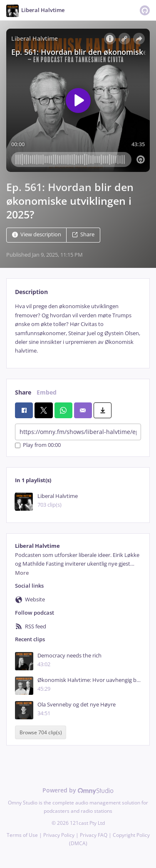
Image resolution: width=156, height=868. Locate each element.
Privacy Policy (59, 835)
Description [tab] (31, 292)
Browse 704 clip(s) (41, 732)
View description (37, 235)
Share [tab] (23, 392)
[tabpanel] (78, 329)
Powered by (78, 790)
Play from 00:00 (38, 445)
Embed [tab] (47, 392)
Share (83, 235)
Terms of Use (22, 835)
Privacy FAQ (94, 835)
